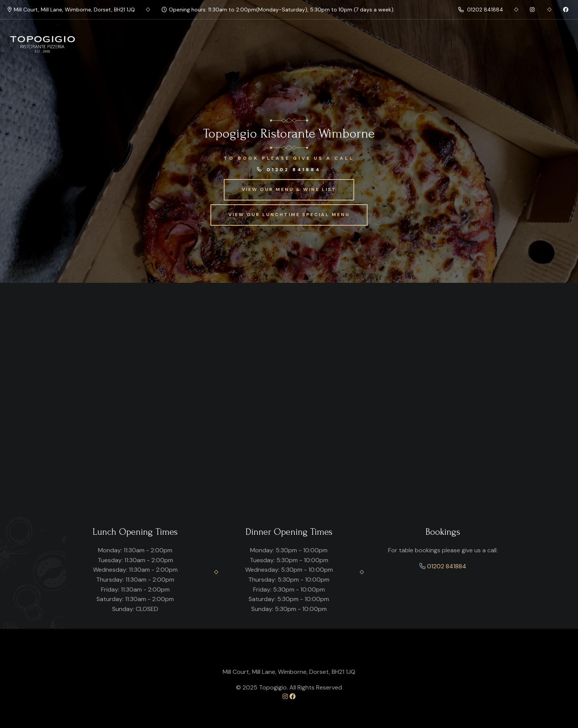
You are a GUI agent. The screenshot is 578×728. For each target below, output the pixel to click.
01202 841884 (481, 10)
